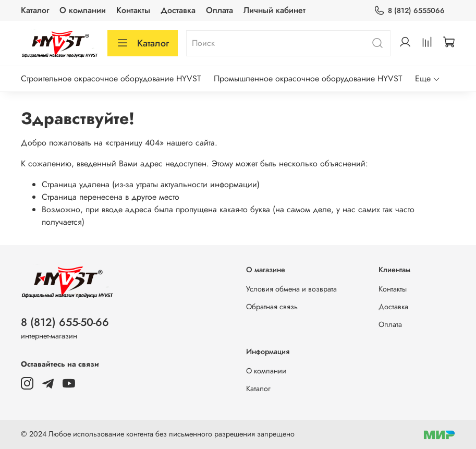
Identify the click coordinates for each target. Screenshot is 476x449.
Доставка (178, 10)
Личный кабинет (274, 10)
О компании (83, 10)
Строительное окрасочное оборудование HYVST (111, 78)
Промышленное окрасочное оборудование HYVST (308, 78)
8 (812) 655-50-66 (65, 322)
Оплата (219, 10)
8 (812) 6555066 (409, 11)
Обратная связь (272, 307)
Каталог (35, 10)
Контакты (133, 10)
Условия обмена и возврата (291, 289)
